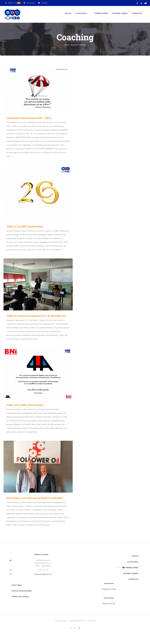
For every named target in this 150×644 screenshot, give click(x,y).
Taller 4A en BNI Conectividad (25, 405)
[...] (12, 156)
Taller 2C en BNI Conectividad (25, 226)
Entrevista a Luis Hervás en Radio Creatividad (34, 498)
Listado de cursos (109, 589)
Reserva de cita (109, 603)
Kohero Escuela (61, 621)
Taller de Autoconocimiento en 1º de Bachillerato (36, 316)
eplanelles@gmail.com (43, 574)
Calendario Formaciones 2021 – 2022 (29, 118)
